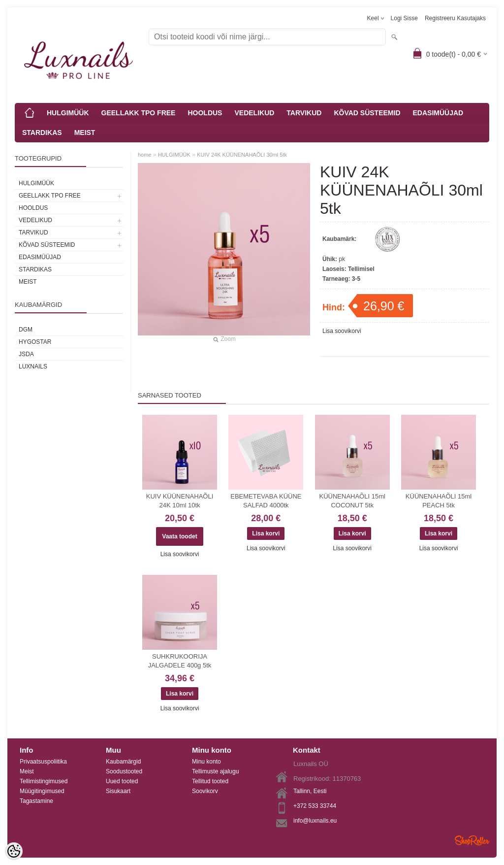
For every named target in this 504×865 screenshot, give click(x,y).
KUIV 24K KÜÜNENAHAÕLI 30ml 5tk (242, 155)
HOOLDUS (205, 113)
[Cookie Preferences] (14, 851)
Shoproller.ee (472, 840)
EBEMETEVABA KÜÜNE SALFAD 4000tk (266, 501)
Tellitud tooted (210, 781)
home (145, 155)
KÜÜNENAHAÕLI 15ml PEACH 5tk (439, 501)
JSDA (26, 354)
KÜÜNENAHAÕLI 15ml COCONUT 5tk (352, 501)
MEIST (85, 133)
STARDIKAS (42, 133)
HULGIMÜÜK (68, 113)
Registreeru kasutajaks (455, 18)
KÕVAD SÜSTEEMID (367, 113)
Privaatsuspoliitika (43, 762)
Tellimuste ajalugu (215, 771)
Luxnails (33, 366)
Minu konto (206, 762)
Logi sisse (404, 18)
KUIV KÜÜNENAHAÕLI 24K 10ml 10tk (180, 501)
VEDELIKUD (254, 113)
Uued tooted (122, 781)
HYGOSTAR (35, 342)
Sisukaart (118, 791)
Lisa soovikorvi (342, 331)
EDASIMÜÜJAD (438, 113)
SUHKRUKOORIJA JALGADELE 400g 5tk (180, 661)
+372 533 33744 (315, 806)
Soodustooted (124, 771)
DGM (26, 330)
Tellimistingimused (44, 781)
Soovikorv (205, 791)
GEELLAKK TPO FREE (139, 113)
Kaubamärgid (123, 762)
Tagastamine (36, 801)
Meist (27, 771)
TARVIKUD (304, 113)
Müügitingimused (42, 791)
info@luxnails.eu (315, 821)
